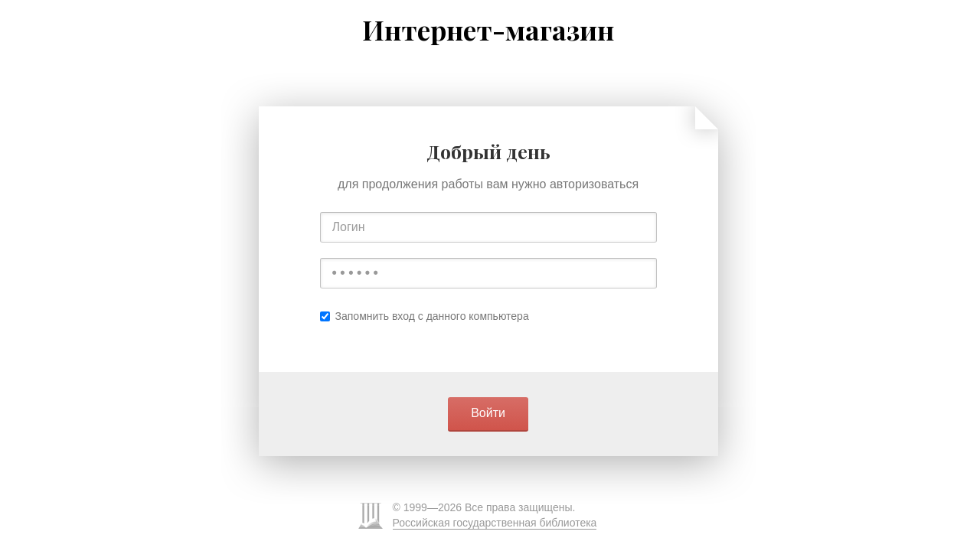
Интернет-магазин (488, 30)
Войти (488, 413)
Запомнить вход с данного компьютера (425, 316)
